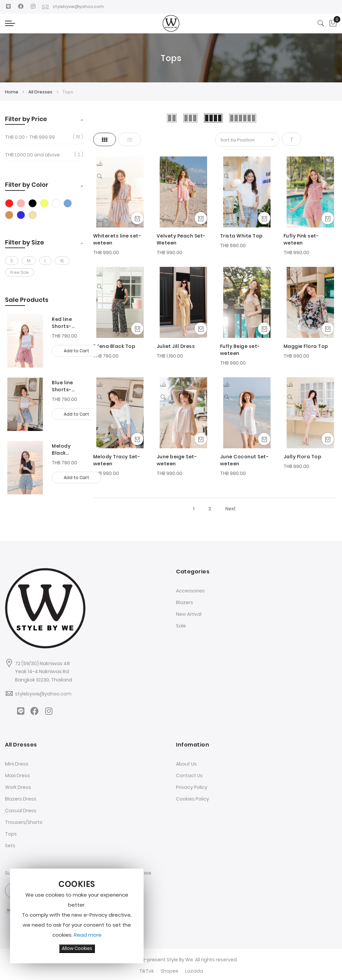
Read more (88, 935)
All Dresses (41, 92)
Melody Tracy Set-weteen (117, 460)
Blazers (185, 602)
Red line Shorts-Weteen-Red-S (63, 323)
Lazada (194, 971)
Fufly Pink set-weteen (301, 239)
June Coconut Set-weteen (244, 460)
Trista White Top (241, 236)
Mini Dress (17, 764)
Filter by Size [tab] (25, 242)
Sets (10, 846)
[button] (100, 164)
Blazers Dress (21, 799)
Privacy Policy (192, 787)
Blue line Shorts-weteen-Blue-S (63, 386)
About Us (186, 764)
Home (12, 92)
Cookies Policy (193, 799)
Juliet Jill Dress (176, 346)
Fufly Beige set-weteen (240, 350)
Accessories (190, 591)
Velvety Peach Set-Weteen (181, 239)
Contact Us (189, 776)
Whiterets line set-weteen (117, 239)
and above (32, 155)
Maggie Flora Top (306, 346)
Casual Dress (21, 811)
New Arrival (189, 614)
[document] (77, 916)
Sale (181, 626)
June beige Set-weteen (177, 460)
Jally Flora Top (303, 457)
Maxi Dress (18, 776)
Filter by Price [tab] (26, 119)
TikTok (147, 971)
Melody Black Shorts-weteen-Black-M (63, 450)
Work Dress (18, 787)
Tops (11, 834)
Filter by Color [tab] (27, 185)
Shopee (169, 971)
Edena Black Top (114, 346)
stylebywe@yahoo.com (75, 7)
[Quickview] (101, 176)
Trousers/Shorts (24, 822)
